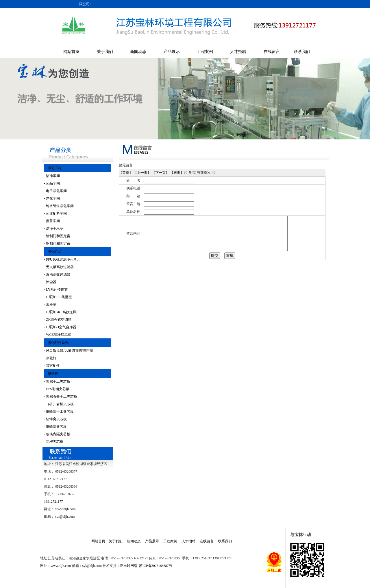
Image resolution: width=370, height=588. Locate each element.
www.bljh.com (61, 566)
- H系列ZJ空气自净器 (60, 327)
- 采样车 (50, 305)
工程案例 (205, 52)
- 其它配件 (52, 366)
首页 (126, 173)
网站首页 (71, 52)
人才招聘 (238, 52)
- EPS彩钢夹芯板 (57, 389)
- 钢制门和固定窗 (57, 236)
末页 (177, 173)
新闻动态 (138, 52)
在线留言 (272, 52)
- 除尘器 (50, 282)
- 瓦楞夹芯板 (54, 442)
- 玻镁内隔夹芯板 (57, 434)
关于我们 (105, 52)
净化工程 (53, 168)
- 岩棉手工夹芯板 (57, 381)
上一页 (142, 173)
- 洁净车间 (52, 176)
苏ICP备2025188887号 (156, 566)
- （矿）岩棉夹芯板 (59, 404)
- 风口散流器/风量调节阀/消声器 (69, 351)
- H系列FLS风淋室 (58, 297)
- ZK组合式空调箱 (58, 320)
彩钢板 (51, 374)
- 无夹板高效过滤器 (59, 267)
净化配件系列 (56, 343)
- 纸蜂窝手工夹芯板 (59, 412)
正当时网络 (129, 566)
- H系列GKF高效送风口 (62, 312)
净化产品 (53, 252)
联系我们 (302, 52)
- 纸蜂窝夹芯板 (56, 427)
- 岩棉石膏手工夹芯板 (61, 397)
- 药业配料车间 (56, 213)
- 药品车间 (52, 183)
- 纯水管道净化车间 (59, 206)
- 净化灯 (50, 358)
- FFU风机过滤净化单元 (62, 259)
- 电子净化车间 (56, 191)
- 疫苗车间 (52, 221)
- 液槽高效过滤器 (57, 274)
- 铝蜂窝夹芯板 (56, 419)
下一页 (160, 173)
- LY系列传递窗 (56, 290)
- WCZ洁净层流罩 (58, 335)
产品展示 (172, 52)
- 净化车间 (52, 198)
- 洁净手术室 (54, 228)
